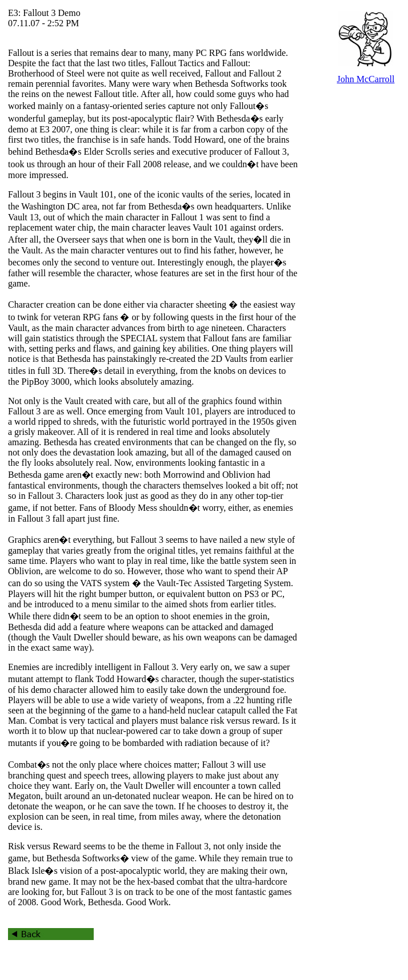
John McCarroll (366, 79)
